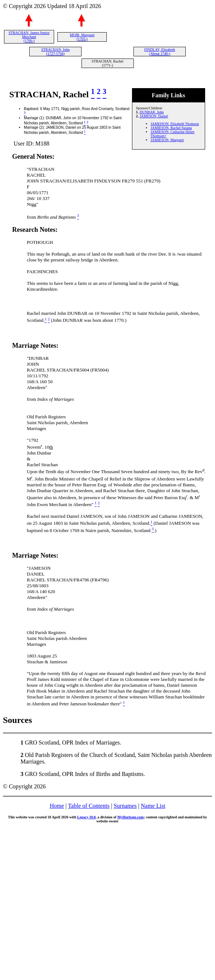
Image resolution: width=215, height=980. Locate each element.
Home (57, 806)
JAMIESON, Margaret (167, 140)
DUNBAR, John (152, 112)
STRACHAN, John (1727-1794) (56, 52)
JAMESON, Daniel (154, 116)
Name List (153, 806)
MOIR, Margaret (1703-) (82, 37)
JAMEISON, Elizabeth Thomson (175, 124)
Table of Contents (89, 806)
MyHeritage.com (131, 817)
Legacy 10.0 (86, 817)
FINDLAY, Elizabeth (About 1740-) (159, 52)
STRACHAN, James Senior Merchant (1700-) (29, 37)
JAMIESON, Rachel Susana (171, 128)
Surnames (125, 806)
